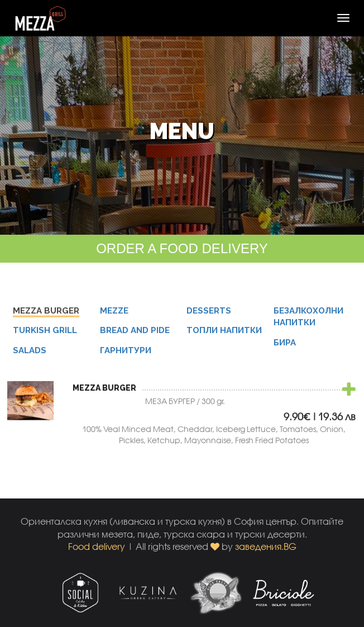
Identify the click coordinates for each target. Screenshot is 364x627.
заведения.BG (266, 546)
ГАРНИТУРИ (126, 352)
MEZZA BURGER (46, 312)
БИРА (285, 344)
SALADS (30, 352)
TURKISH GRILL (45, 332)
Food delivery (97, 546)
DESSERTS (209, 312)
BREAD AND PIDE (135, 332)
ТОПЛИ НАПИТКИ (224, 332)
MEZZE (114, 312)
